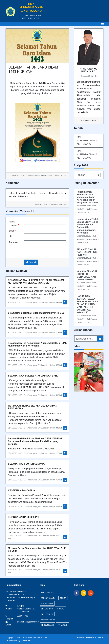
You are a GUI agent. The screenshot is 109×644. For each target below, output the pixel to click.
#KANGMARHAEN (48, 620)
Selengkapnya (89, 121)
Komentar (13, 244)
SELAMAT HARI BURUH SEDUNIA (26, 464)
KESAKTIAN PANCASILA (21, 490)
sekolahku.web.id (96, 637)
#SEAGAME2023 (48, 593)
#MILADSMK (63, 625)
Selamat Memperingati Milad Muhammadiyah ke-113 (36, 313)
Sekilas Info (47, 609)
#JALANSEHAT (47, 604)
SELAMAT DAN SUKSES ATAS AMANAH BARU (33, 376)
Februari (89, 175)
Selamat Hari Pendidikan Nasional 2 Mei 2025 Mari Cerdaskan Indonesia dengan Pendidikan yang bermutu (35, 441)
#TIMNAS (60, 609)
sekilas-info (47, 614)
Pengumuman (47, 625)
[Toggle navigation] (102, 24)
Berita (63, 598)
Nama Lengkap (14, 223)
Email (12, 231)
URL (11, 236)
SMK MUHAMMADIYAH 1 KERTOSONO (87, 141)
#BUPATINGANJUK (49, 598)
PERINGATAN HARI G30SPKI (23, 517)
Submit (31, 262)
